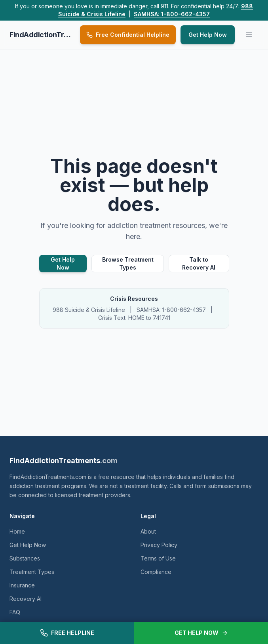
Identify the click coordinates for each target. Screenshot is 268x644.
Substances (25, 558)
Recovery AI (26, 599)
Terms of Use (158, 558)
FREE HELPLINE (67, 633)
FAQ (15, 612)
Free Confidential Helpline (128, 35)
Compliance (156, 572)
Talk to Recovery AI (199, 263)
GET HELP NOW (201, 633)
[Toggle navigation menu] (249, 35)
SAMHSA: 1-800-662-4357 (172, 14)
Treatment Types (32, 572)
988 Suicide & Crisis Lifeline (89, 310)
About (148, 531)
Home (17, 531)
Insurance (22, 585)
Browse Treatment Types (128, 263)
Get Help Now (208, 35)
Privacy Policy (159, 545)
